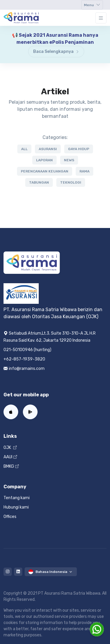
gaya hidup (79, 149)
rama (84, 171)
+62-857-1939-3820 (24, 359)
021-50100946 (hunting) (27, 350)
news (69, 160)
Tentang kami (17, 498)
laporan (44, 160)
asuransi (48, 149)
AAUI (10, 457)
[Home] (21, 18)
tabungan (39, 182)
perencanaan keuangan (45, 171)
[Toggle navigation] (92, 5)
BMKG (11, 466)
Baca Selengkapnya (56, 52)
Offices (10, 517)
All (24, 149)
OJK (10, 448)
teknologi (71, 182)
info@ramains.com (24, 369)
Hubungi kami (16, 507)
